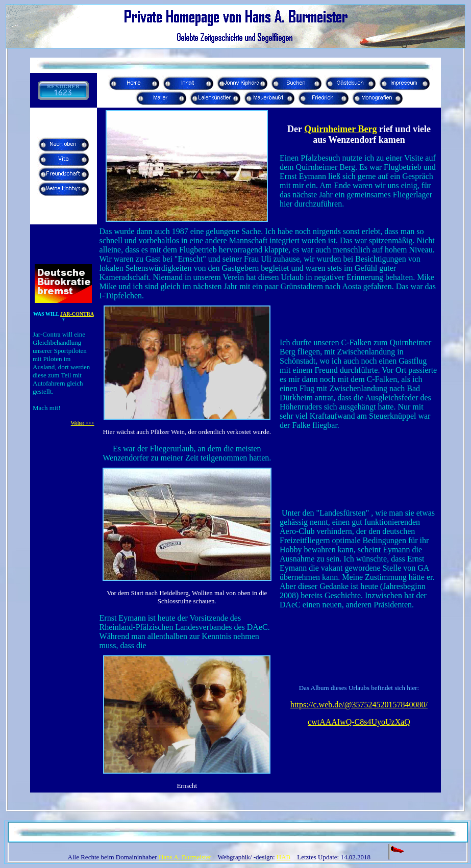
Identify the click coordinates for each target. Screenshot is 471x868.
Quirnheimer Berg (340, 129)
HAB (283, 857)
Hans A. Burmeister (185, 857)
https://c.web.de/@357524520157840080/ (359, 705)
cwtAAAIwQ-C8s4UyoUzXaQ (359, 722)
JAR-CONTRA (77, 314)
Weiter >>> (83, 423)
